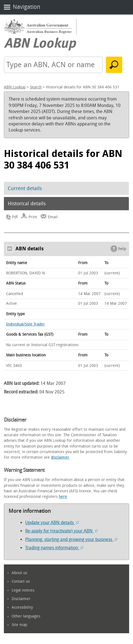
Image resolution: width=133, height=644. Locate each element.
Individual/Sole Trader (25, 324)
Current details (25, 188)
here (63, 497)
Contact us (21, 581)
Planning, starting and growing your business (71, 539)
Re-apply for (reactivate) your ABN (61, 531)
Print (33, 217)
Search (36, 87)
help (122, 249)
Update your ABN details (52, 523)
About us (19, 573)
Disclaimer (21, 599)
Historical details (27, 204)
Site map (19, 625)
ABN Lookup (15, 87)
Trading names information (54, 548)
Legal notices (23, 590)
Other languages (26, 616)
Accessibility (22, 607)
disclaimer (60, 457)
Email (53, 217)
